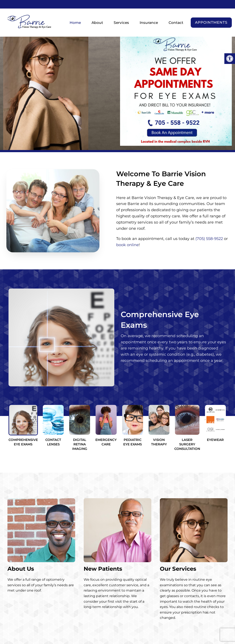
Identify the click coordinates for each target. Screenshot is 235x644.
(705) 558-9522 (209, 239)
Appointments (211, 22)
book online (128, 245)
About (97, 23)
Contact (176, 23)
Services (121, 23)
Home (75, 23)
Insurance (149, 23)
